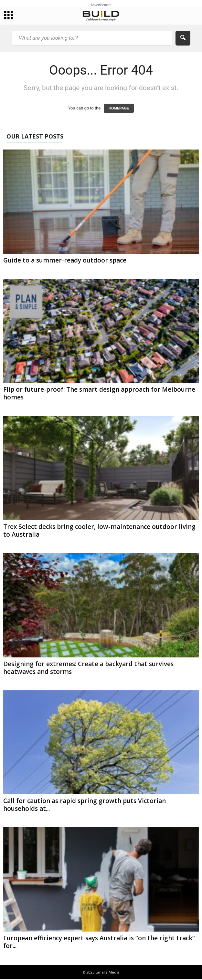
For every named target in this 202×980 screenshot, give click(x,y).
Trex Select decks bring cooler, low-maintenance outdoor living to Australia (99, 531)
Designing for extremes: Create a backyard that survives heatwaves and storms (88, 668)
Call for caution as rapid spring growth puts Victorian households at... (85, 805)
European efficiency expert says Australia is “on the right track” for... (99, 942)
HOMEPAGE (119, 108)
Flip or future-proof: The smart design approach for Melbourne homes (99, 393)
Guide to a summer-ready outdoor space (65, 260)
